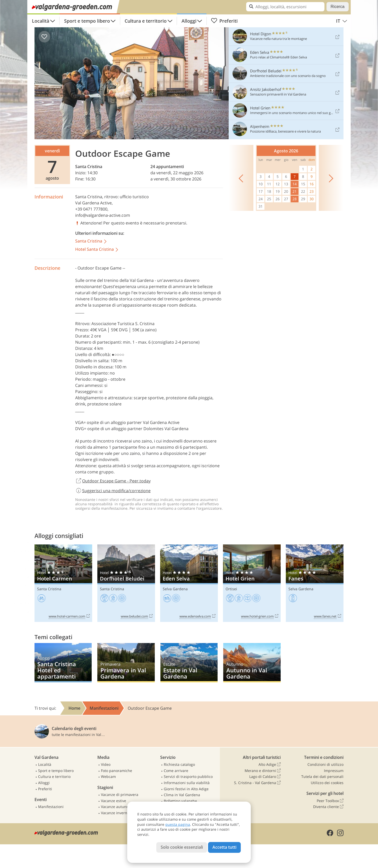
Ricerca (338, 7)
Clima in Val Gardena (182, 795)
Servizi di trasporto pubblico (188, 776)
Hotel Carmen (63, 583)
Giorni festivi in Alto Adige (186, 789)
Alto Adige (270, 765)
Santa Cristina (89, 167)
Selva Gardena (175, 589)
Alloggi (189, 21)
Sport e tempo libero (87, 21)
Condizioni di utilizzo (325, 764)
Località (41, 21)
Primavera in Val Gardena (126, 663)
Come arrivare (176, 771)
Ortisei (231, 589)
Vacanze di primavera (120, 795)
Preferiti (224, 21)
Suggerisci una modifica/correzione (113, 491)
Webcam (108, 776)
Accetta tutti (224, 847)
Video (106, 764)
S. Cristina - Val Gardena (257, 783)
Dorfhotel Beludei (126, 583)
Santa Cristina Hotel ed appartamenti (63, 663)
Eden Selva (189, 583)
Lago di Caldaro (265, 777)
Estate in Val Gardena (189, 663)
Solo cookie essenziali (182, 847)
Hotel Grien (252, 583)
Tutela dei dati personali (322, 776)
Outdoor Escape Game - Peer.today (113, 481)
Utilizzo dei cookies (327, 783)
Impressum (334, 771)
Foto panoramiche (117, 771)
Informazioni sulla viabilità (187, 783)
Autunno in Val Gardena (252, 663)
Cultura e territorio (146, 21)
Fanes (315, 583)
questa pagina (178, 824)
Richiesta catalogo (179, 764)
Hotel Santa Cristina (97, 250)
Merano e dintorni (263, 771)
